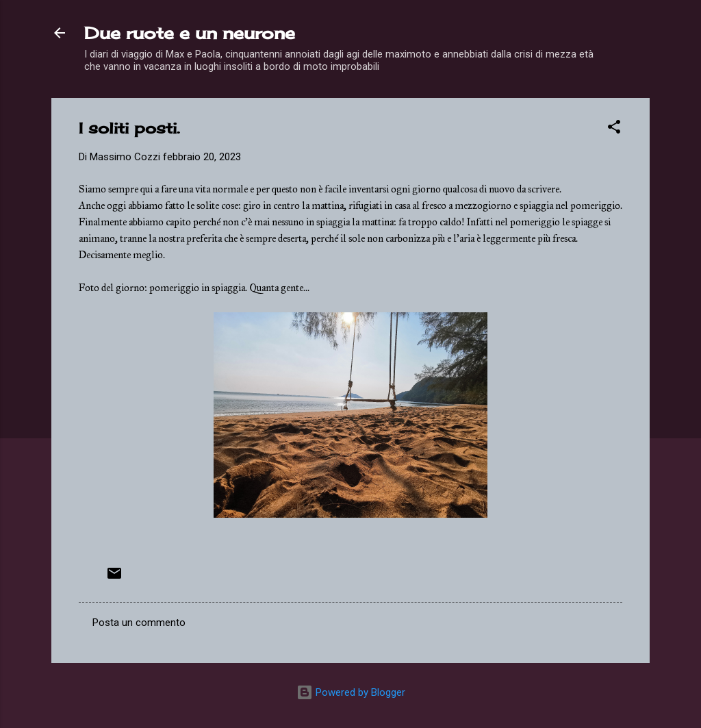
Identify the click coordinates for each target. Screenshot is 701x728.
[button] (614, 129)
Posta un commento (139, 623)
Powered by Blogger (351, 692)
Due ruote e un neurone (190, 33)
